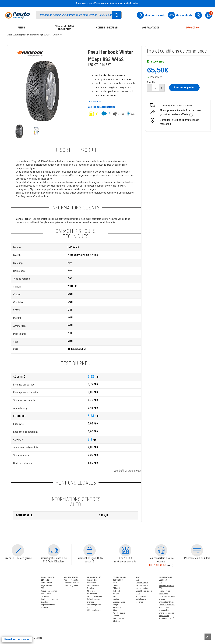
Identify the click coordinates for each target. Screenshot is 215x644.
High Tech (117, 591)
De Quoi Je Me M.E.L (95, 596)
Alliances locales (94, 610)
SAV (43, 588)
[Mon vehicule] (181, 15)
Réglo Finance (47, 586)
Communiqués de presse (94, 606)
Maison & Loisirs (120, 602)
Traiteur (116, 616)
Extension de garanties (46, 595)
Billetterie (116, 621)
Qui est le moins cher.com (94, 601)
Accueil (10, 35)
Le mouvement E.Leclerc (93, 587)
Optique (116, 605)
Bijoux (115, 610)
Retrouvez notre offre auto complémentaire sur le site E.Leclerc (108, 3)
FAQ (137, 580)
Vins (114, 596)
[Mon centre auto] (152, 15)
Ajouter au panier (184, 87)
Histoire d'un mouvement (92, 581)
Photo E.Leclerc (119, 618)
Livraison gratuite (71, 586)
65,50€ (158, 70)
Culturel (116, 586)
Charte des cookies (166, 613)
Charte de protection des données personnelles (167, 607)
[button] (18, 550)
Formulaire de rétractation (164, 592)
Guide (138, 594)
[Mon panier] (210, 15)
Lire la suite (94, 101)
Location (116, 599)
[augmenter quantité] (162, 88)
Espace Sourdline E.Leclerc (48, 606)
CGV (161, 583)
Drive (115, 583)
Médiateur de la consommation (142, 587)
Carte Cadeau (46, 583)
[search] (79, 15)
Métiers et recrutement (92, 592)
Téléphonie (117, 607)
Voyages (116, 594)
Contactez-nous (142, 583)
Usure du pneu (19, 35)
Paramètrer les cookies (17, 639)
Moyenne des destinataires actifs (167, 617)
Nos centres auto (71, 580)
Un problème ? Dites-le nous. (167, 598)
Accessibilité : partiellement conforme (141, 599)
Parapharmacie (119, 613)
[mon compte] (200, 15)
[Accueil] (17, 15)
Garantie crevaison (72, 583)
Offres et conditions (167, 602)
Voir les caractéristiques (101, 107)
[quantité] (156, 88)
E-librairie (117, 588)
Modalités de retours (144, 591)
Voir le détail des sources (127, 471)
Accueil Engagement (49, 591)
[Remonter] (208, 637)
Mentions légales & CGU (167, 587)
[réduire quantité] (150, 88)
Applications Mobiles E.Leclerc (50, 601)
